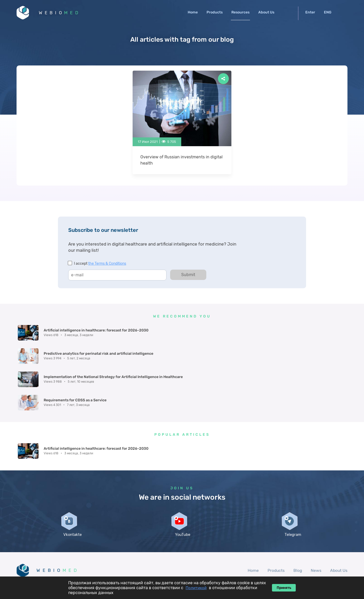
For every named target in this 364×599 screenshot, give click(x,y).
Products (215, 12)
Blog (297, 533)
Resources (240, 12)
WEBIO (61, 13)
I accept (100, 264)
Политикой (196, 588)
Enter (310, 12)
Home (193, 12)
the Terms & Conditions (107, 264)
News (316, 533)
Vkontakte (72, 497)
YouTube (182, 497)
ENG (328, 12)
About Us (266, 12)
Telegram (292, 497)
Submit (188, 275)
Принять (284, 588)
